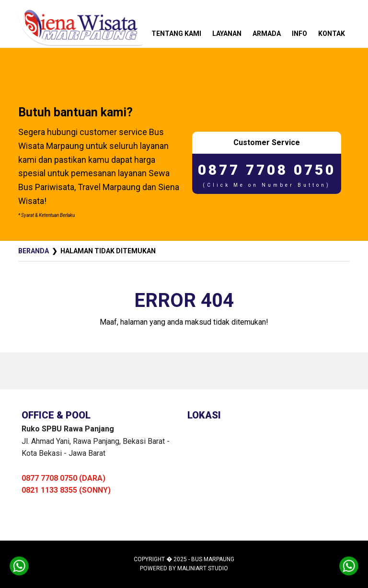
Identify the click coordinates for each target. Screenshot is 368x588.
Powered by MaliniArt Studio (184, 568)
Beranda (34, 251)
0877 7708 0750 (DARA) (63, 478)
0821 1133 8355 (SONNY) (66, 490)
